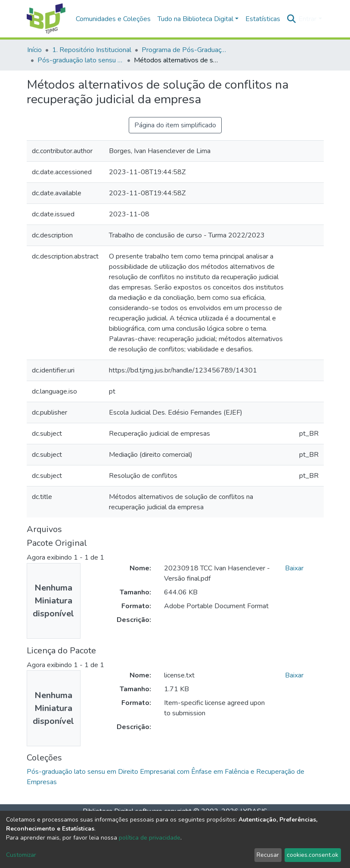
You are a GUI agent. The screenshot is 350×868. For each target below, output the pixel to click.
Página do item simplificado (175, 125)
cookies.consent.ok (313, 855)
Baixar (294, 568)
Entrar (307, 19)
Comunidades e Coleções (113, 19)
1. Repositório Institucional (92, 50)
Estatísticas (263, 19)
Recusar (268, 855)
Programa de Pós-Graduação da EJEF (185, 50)
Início (34, 50)
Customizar (21, 855)
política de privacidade (150, 838)
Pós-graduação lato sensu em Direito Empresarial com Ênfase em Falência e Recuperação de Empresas (81, 60)
